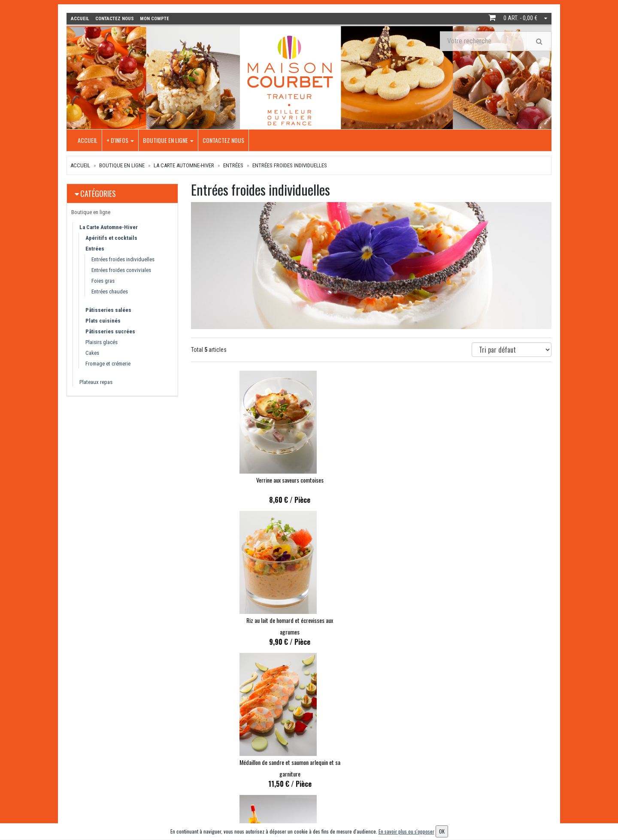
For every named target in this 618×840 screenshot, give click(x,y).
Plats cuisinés (103, 320)
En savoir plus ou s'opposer (406, 831)
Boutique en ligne (168, 140)
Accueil (88, 140)
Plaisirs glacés (101, 342)
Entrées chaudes (110, 291)
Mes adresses (371, 772)
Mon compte (370, 749)
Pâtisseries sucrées (110, 331)
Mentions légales (294, 807)
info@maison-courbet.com (116, 776)
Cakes (92, 352)
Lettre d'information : (461, 749)
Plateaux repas (96, 382)
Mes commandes (376, 761)
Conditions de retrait (298, 772)
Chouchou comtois (371, 621)
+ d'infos (120, 140)
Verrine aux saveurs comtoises (247, 479)
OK (523, 764)
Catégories (98, 193)
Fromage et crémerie (108, 363)
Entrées (233, 165)
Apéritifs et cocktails (111, 237)
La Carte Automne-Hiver (184, 165)
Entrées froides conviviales (121, 270)
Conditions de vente (297, 796)
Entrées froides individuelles (290, 165)
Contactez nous (223, 140)
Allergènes (286, 784)
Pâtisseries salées (108, 310)
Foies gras (103, 280)
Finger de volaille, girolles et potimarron (247, 621)
